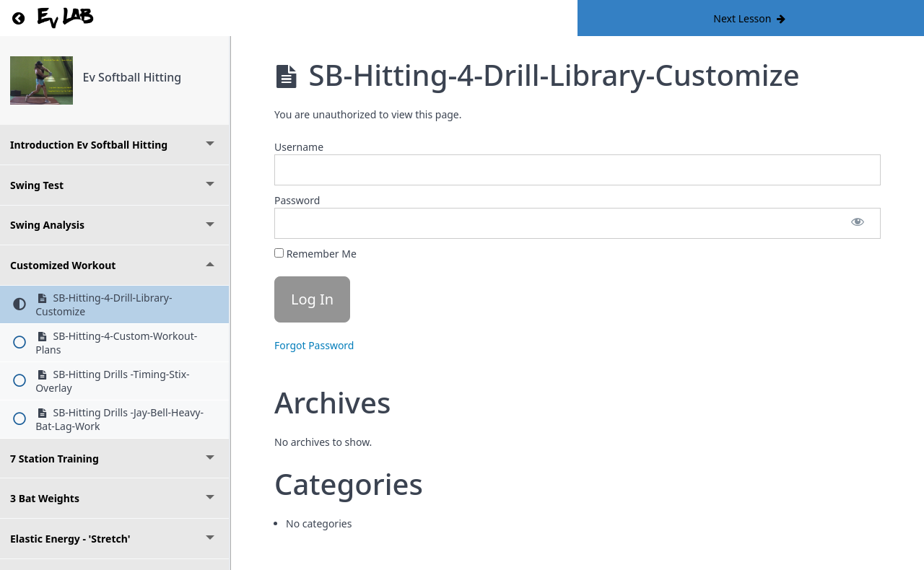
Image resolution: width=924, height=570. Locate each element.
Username (299, 147)
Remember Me (315, 254)
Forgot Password (314, 345)
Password (297, 200)
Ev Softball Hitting (132, 77)
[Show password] (858, 223)
